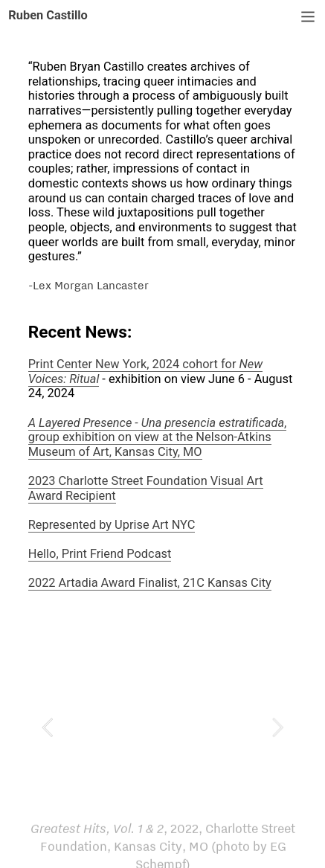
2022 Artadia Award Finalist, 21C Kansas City (150, 583)
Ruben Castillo (48, 15)
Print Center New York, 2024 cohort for (145, 372)
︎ (308, 17)
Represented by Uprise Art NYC (112, 525)
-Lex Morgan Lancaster (89, 285)
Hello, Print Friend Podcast (100, 554)
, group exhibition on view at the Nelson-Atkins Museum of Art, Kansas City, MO (158, 437)
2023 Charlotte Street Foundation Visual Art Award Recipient (146, 488)
